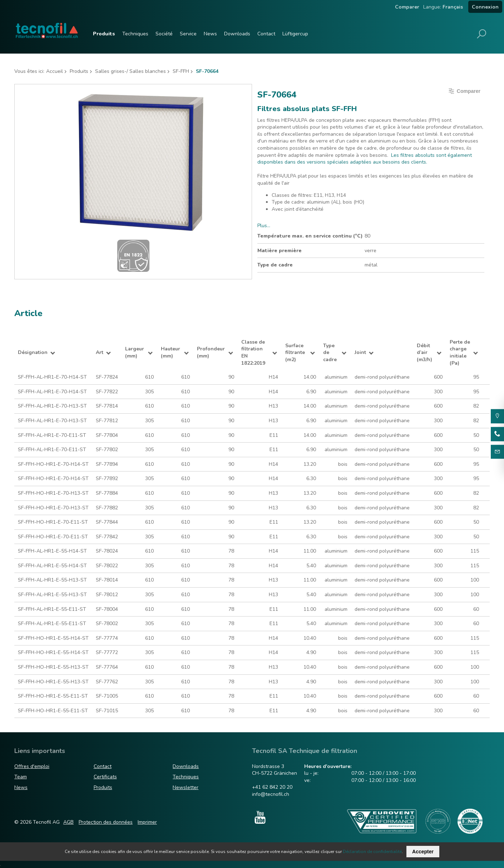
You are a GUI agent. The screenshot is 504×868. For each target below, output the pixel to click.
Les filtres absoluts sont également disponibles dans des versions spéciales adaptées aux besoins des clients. (365, 159)
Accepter (423, 852)
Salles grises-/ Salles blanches (130, 71)
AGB (68, 822)
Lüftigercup (295, 34)
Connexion (485, 7)
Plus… (264, 226)
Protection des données (106, 822)
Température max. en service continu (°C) (310, 236)
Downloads (237, 34)
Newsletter (186, 787)
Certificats (105, 777)
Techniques (135, 34)
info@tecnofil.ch (271, 794)
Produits (104, 34)
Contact (266, 34)
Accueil (55, 71)
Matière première (280, 251)
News (210, 34)
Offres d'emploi (32, 766)
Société (164, 34)
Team (21, 777)
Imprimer (147, 822)
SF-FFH (181, 71)
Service (188, 34)
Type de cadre (275, 265)
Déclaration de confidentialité (372, 852)
